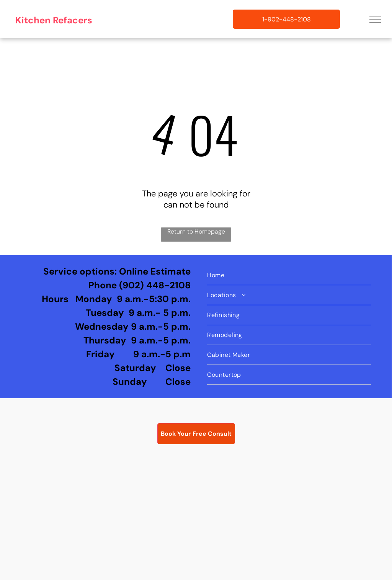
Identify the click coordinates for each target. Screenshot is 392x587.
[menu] (375, 19)
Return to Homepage (196, 231)
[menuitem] (289, 275)
